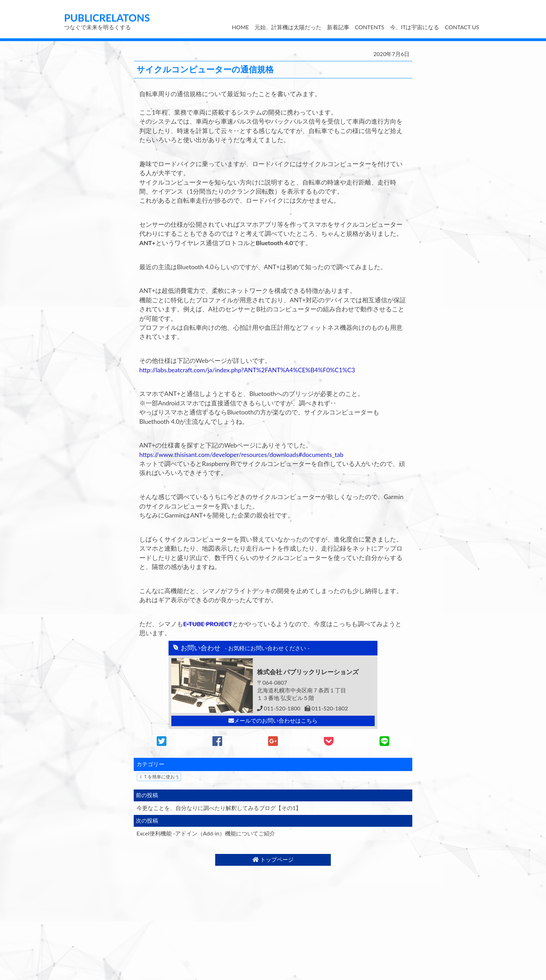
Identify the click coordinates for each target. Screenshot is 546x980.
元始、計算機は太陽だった (288, 27)
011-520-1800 (279, 708)
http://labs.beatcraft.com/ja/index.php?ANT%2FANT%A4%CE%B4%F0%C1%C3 (247, 370)
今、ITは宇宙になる (415, 27)
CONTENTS (369, 27)
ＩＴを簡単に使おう (159, 777)
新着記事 (338, 27)
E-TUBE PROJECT (208, 624)
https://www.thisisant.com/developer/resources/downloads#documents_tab (241, 455)
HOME (240, 27)
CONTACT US (462, 27)
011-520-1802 (326, 708)
